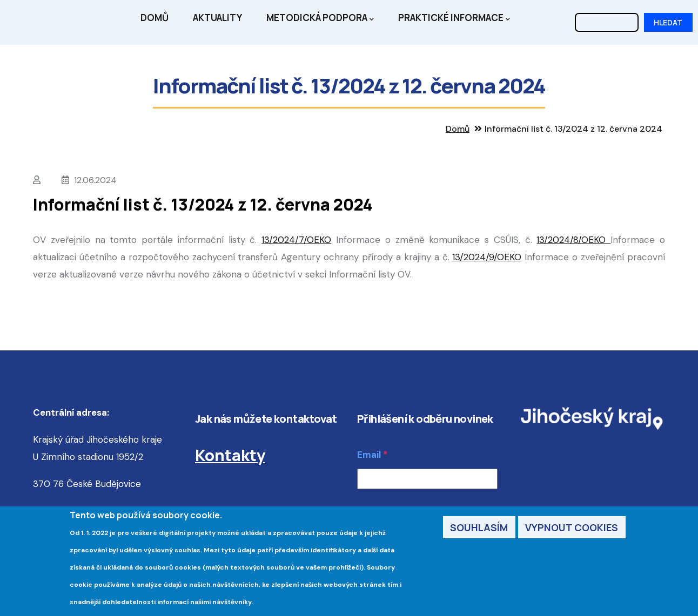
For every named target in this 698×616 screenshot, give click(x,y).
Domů (155, 18)
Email (369, 455)
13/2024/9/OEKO (487, 257)
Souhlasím (479, 530)
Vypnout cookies (572, 530)
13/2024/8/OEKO (573, 240)
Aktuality (217, 18)
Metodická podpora (320, 18)
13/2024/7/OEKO (296, 240)
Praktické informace (454, 18)
